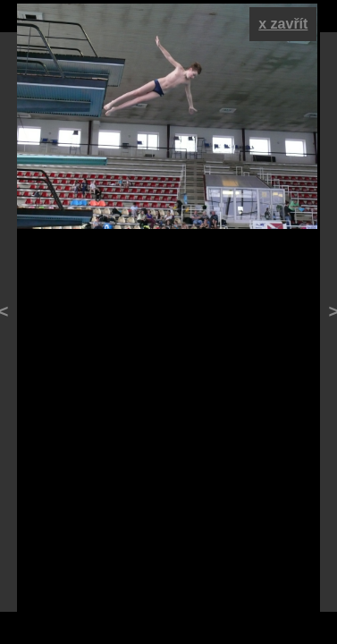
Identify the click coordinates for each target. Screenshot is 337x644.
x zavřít (283, 24)
